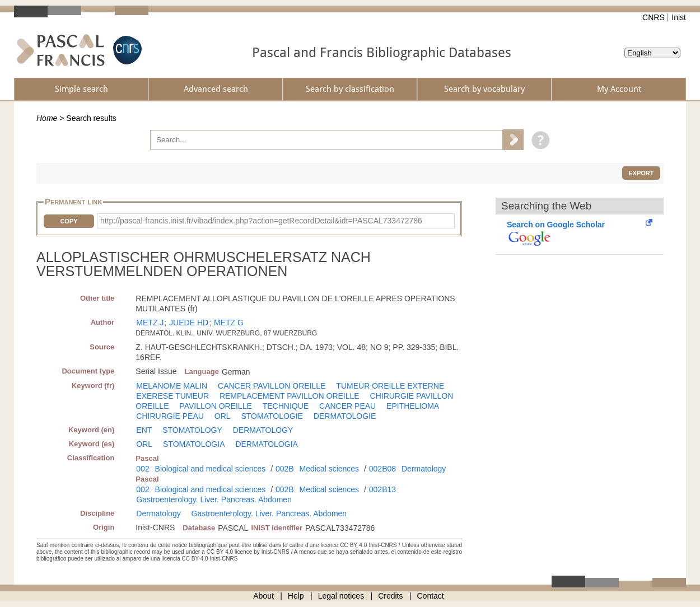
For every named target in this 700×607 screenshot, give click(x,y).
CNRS (654, 17)
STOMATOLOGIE (272, 416)
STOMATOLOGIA (194, 444)
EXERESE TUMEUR (172, 396)
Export (641, 173)
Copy (69, 221)
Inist (679, 17)
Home (47, 118)
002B (285, 469)
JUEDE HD (189, 323)
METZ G (229, 323)
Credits (390, 596)
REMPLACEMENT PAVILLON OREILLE (290, 396)
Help (296, 596)
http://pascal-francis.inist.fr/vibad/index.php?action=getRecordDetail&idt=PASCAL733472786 (261, 221)
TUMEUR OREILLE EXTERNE (390, 386)
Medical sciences (330, 469)
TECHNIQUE (286, 406)
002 (143, 469)
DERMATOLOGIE (345, 416)
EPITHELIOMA (413, 406)
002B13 (382, 489)
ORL (223, 416)
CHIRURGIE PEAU (170, 416)
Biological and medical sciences (211, 469)
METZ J (150, 323)
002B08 (382, 469)
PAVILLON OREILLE (215, 406)
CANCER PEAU (347, 406)
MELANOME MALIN (172, 386)
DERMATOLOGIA (267, 444)
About (263, 596)
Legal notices (341, 596)
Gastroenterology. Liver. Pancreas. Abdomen (214, 499)
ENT (144, 430)
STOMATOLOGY (192, 430)
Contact (431, 596)
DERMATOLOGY (263, 430)
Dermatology (424, 469)
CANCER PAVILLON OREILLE (272, 386)
